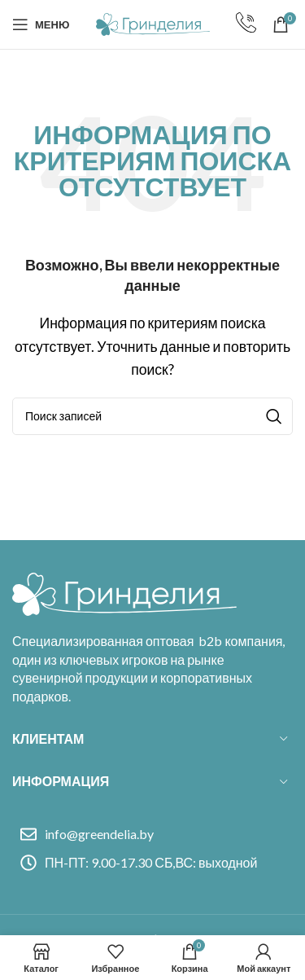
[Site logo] (153, 22)
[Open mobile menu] (41, 24)
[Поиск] (152, 416)
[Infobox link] (246, 24)
